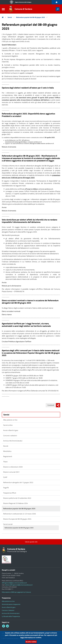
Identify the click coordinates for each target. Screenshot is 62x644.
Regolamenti (8, 456)
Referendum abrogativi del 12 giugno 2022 (18, 482)
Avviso (4, 207)
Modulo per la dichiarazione (11, 286)
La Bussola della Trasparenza (11, 616)
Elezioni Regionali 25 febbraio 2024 (16, 503)
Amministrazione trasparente (11, 604)
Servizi (10, 17)
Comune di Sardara (24, 9)
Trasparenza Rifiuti (10, 493)
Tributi (5, 462)
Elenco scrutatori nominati (11, 311)
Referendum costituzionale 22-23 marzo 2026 (19, 514)
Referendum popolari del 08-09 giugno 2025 (30, 17)
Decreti (6, 446)
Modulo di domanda (9, 147)
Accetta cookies (31, 642)
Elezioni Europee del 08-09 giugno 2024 (17, 519)
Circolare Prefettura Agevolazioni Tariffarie (17, 342)
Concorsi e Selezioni (8, 610)
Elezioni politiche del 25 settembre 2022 (17, 498)
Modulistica (7, 451)
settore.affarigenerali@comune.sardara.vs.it (39, 143)
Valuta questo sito (31, 542)
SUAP (5, 477)
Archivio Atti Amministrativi (13, 441)
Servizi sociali (8, 524)
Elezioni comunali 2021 (11, 472)
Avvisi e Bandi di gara (11, 430)
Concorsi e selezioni (10, 436)
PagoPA (6, 488)
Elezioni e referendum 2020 (13, 467)
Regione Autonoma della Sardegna (23, 2)
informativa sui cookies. (33, 637)
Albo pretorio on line (10, 420)
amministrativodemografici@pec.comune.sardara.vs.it (23, 142)
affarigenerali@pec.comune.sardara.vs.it (39, 189)
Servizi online (8, 425)
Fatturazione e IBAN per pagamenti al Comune (16, 592)
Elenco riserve (7, 314)
